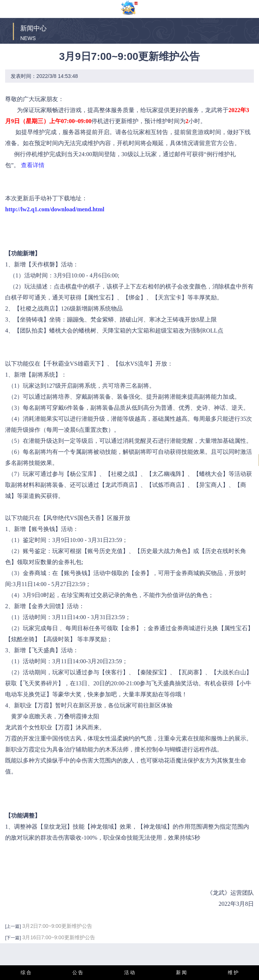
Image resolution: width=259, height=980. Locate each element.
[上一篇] (13, 926)
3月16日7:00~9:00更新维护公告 (59, 937)
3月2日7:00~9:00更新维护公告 (57, 926)
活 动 (130, 972)
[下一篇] (13, 938)
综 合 (26, 972)
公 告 (78, 972)
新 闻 (181, 972)
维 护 (233, 972)
